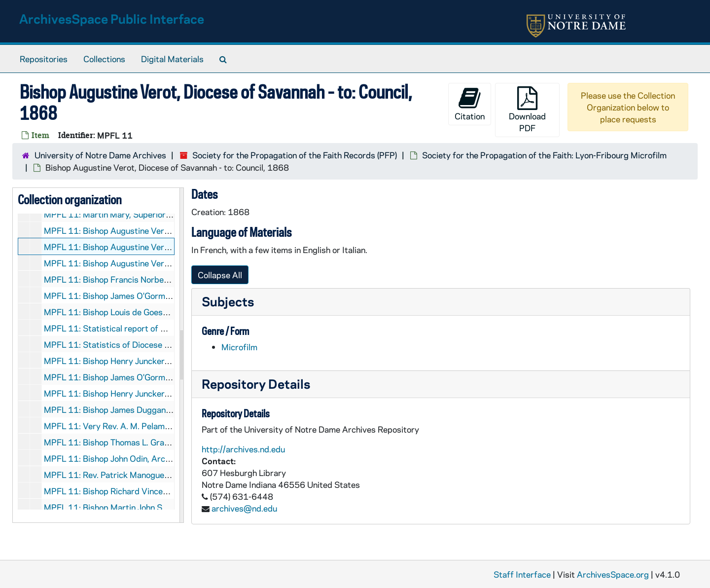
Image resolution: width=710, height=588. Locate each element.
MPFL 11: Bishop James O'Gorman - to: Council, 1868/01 (152, 377)
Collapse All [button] (220, 275)
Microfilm (239, 347)
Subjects (228, 301)
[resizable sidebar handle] (181, 355)
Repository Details (256, 384)
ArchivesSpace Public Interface (112, 18)
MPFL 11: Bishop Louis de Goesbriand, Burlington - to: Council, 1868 (173, 312)
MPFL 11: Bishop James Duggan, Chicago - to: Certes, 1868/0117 (170, 409)
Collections (104, 59)
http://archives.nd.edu (243, 449)
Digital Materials (172, 59)
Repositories (44, 59)
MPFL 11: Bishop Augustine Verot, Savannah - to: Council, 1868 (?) (170, 230)
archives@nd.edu (244, 508)
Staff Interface (522, 574)
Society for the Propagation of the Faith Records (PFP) (295, 155)
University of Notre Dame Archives (100, 155)
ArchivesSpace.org (613, 574)
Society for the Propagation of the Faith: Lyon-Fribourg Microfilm (544, 155)
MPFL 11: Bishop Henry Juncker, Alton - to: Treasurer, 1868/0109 (169, 393)
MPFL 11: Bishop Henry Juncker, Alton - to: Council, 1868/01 (159, 361)
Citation (470, 104)
